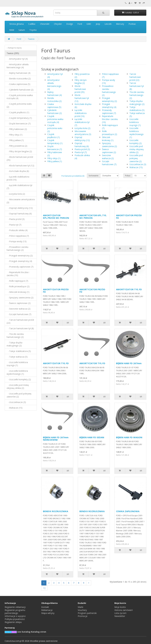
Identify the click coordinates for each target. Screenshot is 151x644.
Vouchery (82, 610)
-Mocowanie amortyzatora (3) (21, 201)
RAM (12, 30)
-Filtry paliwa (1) (15, 140)
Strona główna (17, 24)
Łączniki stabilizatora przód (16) (81, 113)
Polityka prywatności (15, 619)
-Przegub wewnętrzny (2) (20, 256)
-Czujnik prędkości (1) (18, 112)
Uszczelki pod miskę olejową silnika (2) (137, 149)
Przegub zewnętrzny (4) (109, 106)
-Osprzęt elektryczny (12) (20, 208)
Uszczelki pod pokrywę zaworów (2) (136, 158)
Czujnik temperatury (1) (55, 142)
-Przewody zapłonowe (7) (20, 267)
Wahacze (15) (136, 167)
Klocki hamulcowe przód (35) (80, 89)
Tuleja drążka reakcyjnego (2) (137, 103)
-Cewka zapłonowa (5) (18, 84)
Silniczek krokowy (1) (108, 139)
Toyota (33, 30)
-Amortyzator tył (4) (17, 59)
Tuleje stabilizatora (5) (137, 109)
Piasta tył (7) (81, 152)
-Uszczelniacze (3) (16, 402)
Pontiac (132, 24)
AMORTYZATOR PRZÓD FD (129, 217)
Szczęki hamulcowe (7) (109, 163)
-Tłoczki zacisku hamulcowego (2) (15, 335)
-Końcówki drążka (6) (18, 171)
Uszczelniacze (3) (138, 164)
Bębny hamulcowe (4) (55, 94)
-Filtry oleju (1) (15, 135)
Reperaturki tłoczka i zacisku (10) (110, 119)
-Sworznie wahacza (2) (19, 309)
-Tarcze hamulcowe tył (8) (20, 328)
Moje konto (120, 607)
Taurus (31, 39)
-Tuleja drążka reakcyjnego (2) (14, 344)
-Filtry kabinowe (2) (17, 129)
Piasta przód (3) (82, 149)
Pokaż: (128, 176)
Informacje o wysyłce (15, 616)
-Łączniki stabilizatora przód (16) (18, 178)
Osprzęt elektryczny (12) (82, 139)
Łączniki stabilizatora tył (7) (82, 122)
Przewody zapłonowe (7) (109, 112)
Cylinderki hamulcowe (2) (55, 112)
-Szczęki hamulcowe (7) (19, 314)
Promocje (83, 616)
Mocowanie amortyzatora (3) (83, 133)
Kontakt (45, 607)
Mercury (120, 24)
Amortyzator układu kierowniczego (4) (54, 85)
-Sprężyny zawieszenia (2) (20, 298)
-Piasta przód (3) (16, 219)
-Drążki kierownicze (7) (19, 124)
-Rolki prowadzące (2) (18, 286)
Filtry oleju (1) (54, 158)
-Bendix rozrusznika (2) (19, 79)
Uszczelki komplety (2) (136, 142)
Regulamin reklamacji (15, 607)
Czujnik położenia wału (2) (55, 128)
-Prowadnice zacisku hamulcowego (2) (17, 248)
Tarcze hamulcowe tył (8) (137, 86)
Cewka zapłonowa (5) (54, 106)
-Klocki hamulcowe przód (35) (20, 158)
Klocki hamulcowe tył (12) (82, 98)
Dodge (70, 24)
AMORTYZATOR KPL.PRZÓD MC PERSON (56, 217)
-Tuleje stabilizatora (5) (19, 351)
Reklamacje (47, 610)
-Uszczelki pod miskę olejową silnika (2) (18, 387)
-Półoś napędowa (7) (18, 236)
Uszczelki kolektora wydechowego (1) (137, 133)
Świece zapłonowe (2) (109, 151)
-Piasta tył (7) (14, 225)
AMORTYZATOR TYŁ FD (129, 289)
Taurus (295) (13, 53)
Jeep (98, 24)
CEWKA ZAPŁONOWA (128, 511)
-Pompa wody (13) (17, 241)
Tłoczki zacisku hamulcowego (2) (137, 95)
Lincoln (108, 24)
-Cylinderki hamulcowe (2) (20, 90)
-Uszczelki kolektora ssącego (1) (17, 364)
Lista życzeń (120, 613)
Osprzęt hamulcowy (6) (82, 145)
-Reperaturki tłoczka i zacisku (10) (18, 274)
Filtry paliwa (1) (55, 161)
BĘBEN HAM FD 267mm (129, 363)
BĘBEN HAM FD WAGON (129, 437)
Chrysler (58, 24)
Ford (80, 24)
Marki (80, 607)
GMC (89, 24)
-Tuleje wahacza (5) (17, 357)
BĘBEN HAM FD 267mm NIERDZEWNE (56, 439)
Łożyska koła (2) (83, 128)
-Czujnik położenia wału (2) (19, 105)
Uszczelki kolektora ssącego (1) (135, 122)
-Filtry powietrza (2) (17, 146)
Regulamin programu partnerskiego (15, 612)
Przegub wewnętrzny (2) (109, 100)
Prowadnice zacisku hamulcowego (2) (109, 91)
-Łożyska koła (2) (16, 194)
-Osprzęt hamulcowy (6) (19, 214)
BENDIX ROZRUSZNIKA (56, 511)
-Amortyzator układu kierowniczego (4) (18, 66)
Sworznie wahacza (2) (108, 157)
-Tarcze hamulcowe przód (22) (20, 321)
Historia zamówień (124, 610)
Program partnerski (87, 613)
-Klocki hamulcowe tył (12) (20, 166)
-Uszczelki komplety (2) (19, 379)
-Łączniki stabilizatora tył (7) (19, 187)
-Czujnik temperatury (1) (19, 118)
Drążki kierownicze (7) (55, 148)
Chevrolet (45, 24)
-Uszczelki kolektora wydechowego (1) (17, 372)
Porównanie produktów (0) (73, 176)
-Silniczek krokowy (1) (18, 292)
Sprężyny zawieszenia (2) (109, 145)
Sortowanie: (94, 176)
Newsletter (120, 616)
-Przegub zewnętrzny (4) (19, 261)
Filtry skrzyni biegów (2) (81, 82)
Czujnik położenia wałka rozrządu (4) (55, 119)
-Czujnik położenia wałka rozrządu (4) (20, 97)
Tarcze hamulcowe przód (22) (135, 77)
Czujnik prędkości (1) (54, 136)
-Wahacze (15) (15, 408)
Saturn (22, 30)
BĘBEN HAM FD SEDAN (92, 437)
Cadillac (32, 24)
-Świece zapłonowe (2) (19, 303)
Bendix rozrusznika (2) (54, 100)
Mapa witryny (48, 613)
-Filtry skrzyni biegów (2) (19, 151)
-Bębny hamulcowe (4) (19, 73)
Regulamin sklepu (13, 622)
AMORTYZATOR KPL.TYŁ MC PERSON (93, 217)
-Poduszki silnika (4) (17, 230)
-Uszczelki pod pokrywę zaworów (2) (19, 395)
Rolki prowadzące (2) (110, 133)
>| (44, 588)
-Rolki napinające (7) (17, 281)
